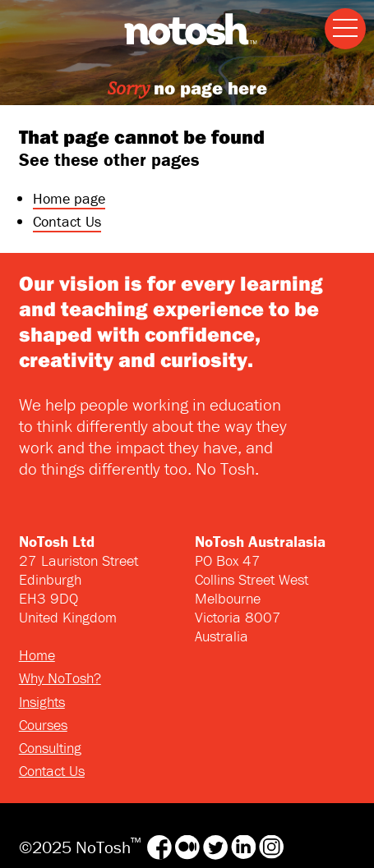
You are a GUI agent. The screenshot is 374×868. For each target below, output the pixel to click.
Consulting (50, 748)
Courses (43, 725)
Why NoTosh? (60, 678)
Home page (69, 198)
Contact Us (67, 221)
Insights (42, 702)
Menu (341, 16)
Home (37, 655)
